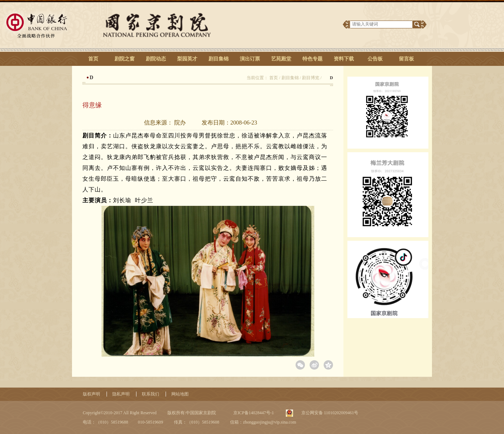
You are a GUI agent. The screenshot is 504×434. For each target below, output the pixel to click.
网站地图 (180, 394)
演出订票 (250, 59)
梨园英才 (187, 59)
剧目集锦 (219, 59)
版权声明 (91, 394)
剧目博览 (311, 78)
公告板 (375, 59)
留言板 (406, 59)
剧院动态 (156, 59)
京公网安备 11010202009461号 (329, 413)
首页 (93, 59)
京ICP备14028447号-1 (253, 413)
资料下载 (344, 59)
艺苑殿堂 (281, 59)
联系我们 (150, 394)
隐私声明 (121, 394)
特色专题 (312, 59)
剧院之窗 (125, 59)
